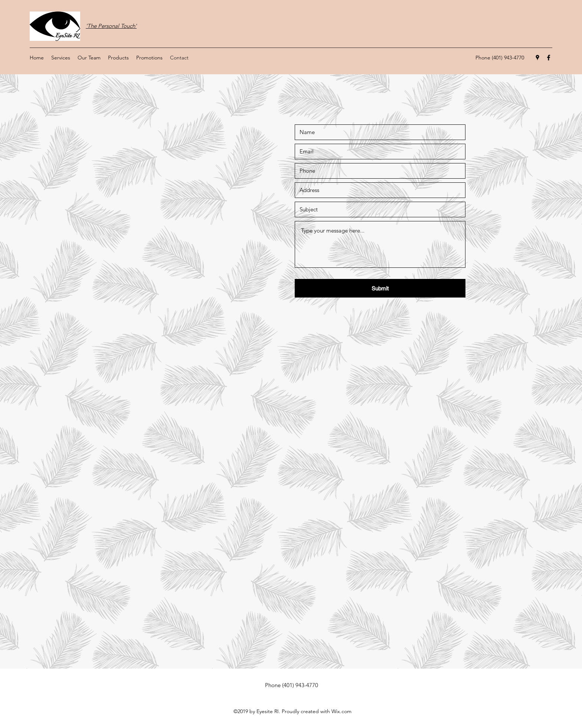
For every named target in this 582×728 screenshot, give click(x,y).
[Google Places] (537, 58)
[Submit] (380, 288)
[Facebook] (549, 58)
